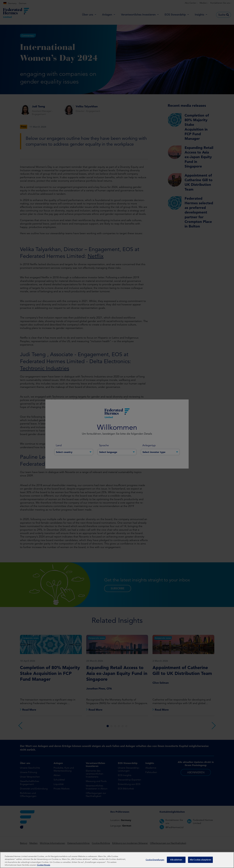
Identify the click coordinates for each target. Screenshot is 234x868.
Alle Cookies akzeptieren (200, 860)
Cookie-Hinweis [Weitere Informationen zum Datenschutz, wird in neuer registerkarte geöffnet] (44, 865)
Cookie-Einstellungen (155, 860)
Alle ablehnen (176, 860)
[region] (117, 860)
